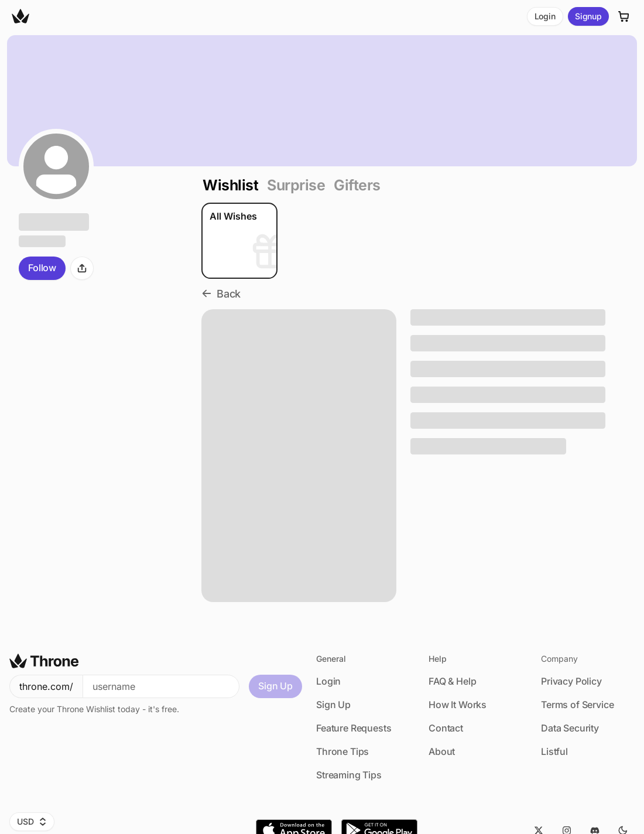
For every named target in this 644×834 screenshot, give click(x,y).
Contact (446, 728)
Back (221, 294)
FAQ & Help (452, 681)
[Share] (82, 268)
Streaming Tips (349, 775)
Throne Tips (342, 751)
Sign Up (275, 686)
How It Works (458, 705)
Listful (554, 751)
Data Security (570, 728)
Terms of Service (577, 705)
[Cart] (624, 16)
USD (32, 821)
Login (545, 16)
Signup (588, 16)
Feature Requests (354, 728)
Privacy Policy (571, 681)
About (442, 751)
